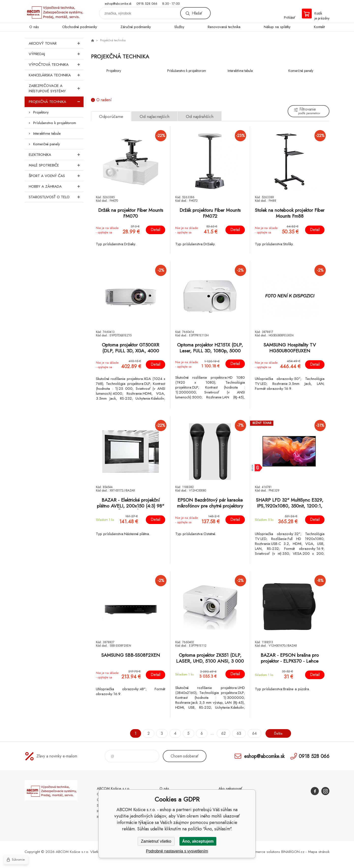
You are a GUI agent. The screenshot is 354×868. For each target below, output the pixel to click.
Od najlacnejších (155, 116)
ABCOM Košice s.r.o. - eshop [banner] (54, 11)
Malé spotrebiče (56, 165)
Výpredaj (56, 54)
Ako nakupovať (230, 788)
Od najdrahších (200, 116)
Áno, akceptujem (198, 841)
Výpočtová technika (56, 65)
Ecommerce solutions (263, 852)
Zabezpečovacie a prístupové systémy (56, 88)
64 (252, 733)
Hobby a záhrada (56, 186)
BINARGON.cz (293, 852)
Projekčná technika (56, 102)
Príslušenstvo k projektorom (55, 123)
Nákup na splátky (277, 27)
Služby (179, 27)
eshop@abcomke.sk (118, 4)
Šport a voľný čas (56, 176)
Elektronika (56, 155)
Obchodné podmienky (80, 27)
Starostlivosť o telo (56, 197)
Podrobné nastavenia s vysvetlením (177, 851)
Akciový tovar (56, 43)
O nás (34, 27)
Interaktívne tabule (47, 133)
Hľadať (197, 13)
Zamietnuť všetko (156, 841)
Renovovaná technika (224, 27)
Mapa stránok (319, 852)
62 (221, 733)
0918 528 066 (147, 4)
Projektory (41, 112)
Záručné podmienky (136, 27)
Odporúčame (111, 116)
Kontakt (319, 27)
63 (237, 733)
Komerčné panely (47, 144)
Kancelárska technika (56, 75)
